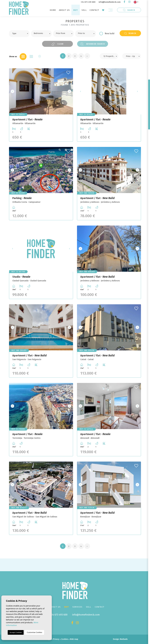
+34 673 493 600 (88, 2)
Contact (94, 10)
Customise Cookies (34, 632)
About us (64, 10)
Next (70, 91)
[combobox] (19, 34)
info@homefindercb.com (110, 2)
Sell (84, 10)
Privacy (56, 639)
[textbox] (21, 33)
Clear (57, 44)
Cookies (65, 639)
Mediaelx (124, 639)
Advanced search (93, 44)
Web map (74, 639)
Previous (12, 91)
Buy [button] (76, 10)
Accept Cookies (16, 632)
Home (53, 10)
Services (77, 607)
